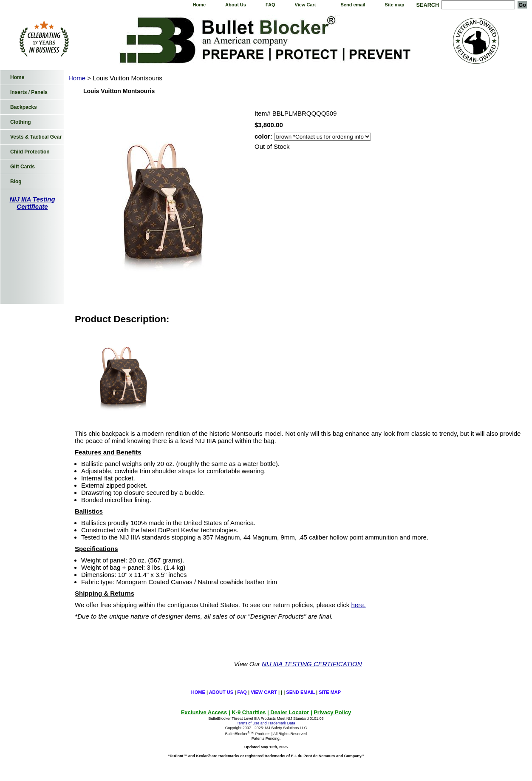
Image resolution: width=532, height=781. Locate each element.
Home (199, 5)
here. (358, 605)
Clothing (21, 122)
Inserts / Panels (29, 92)
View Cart (306, 5)
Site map (395, 5)
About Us (236, 5)
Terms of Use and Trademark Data (266, 723)
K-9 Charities (249, 712)
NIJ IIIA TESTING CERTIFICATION (312, 664)
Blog (16, 182)
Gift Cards (23, 167)
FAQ (270, 5)
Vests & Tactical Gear (36, 137)
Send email (353, 5)
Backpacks (24, 107)
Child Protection (30, 152)
